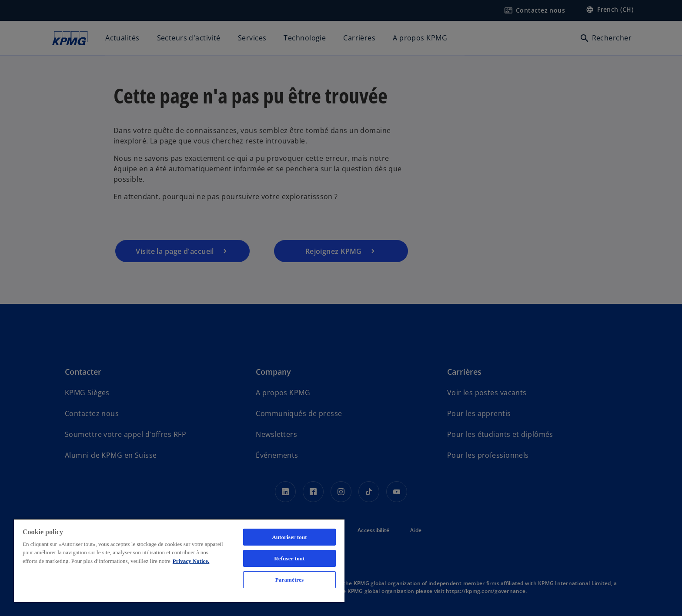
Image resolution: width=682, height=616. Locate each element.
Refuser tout (289, 558)
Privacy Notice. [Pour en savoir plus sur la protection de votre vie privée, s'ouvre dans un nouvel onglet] (191, 561)
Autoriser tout (289, 537)
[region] (179, 560)
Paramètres (289, 580)
